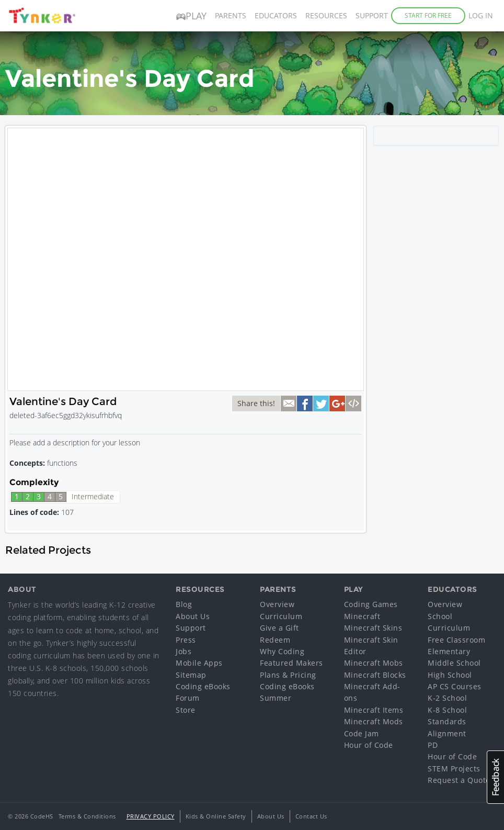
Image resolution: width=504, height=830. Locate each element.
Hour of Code (369, 745)
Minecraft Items (374, 710)
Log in (481, 15)
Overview (277, 604)
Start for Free (428, 15)
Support (372, 15)
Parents (231, 15)
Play (191, 16)
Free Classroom (456, 640)
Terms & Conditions (87, 816)
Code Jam (362, 733)
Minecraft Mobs (374, 663)
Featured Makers (291, 663)
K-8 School (447, 710)
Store (186, 710)
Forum (188, 698)
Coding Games (371, 604)
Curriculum (281, 616)
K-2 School (447, 698)
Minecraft (362, 616)
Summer (276, 698)
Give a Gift (279, 628)
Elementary (449, 651)
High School (450, 675)
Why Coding (282, 651)
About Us (193, 616)
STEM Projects (454, 769)
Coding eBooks (203, 686)
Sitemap (191, 675)
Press (186, 640)
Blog (184, 604)
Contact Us (311, 816)
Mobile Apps (199, 663)
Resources (326, 15)
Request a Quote (459, 780)
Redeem (275, 640)
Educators (276, 15)
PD (433, 745)
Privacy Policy (151, 816)
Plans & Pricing (288, 675)
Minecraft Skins (373, 628)
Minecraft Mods (374, 721)
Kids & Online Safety (216, 816)
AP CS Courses (455, 686)
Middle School (454, 663)
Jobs (184, 651)
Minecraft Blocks (375, 675)
